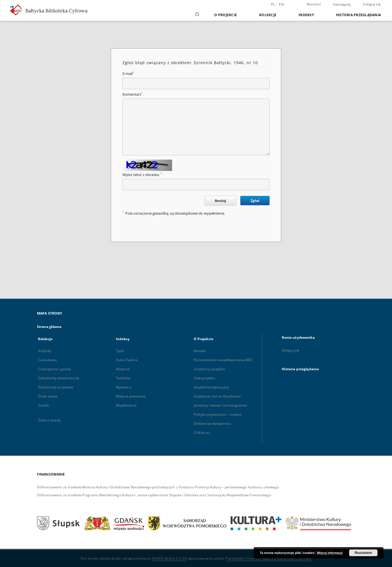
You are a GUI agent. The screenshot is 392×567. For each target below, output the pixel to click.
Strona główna (49, 327)
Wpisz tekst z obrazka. (142, 175)
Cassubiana (47, 360)
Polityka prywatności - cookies (218, 414)
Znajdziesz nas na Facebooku (217, 396)
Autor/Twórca (127, 360)
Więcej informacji (330, 553)
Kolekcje (268, 15)
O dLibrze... (203, 433)
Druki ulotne (48, 396)
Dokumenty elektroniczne (59, 378)
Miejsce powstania (131, 396)
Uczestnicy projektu (209, 369)
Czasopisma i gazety (55, 369)
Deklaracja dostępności (213, 423)
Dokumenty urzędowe (56, 387)
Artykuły (45, 351)
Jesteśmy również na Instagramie (220, 405)
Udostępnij (342, 5)
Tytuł (120, 351)
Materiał (123, 369)
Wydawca (124, 387)
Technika (123, 378)
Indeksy (306, 15)
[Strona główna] (197, 15)
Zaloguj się (372, 4)
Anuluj (220, 201)
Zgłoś (255, 201)
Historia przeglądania (358, 15)
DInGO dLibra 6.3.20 (170, 558)
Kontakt (200, 351)
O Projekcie (226, 15)
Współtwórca (126, 405)
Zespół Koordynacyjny (211, 387)
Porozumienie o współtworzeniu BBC (223, 360)
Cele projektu (205, 378)
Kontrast (314, 4)
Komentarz (133, 94)
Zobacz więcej (49, 420)
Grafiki (43, 405)
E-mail (128, 74)
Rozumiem (363, 553)
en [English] (281, 4)
